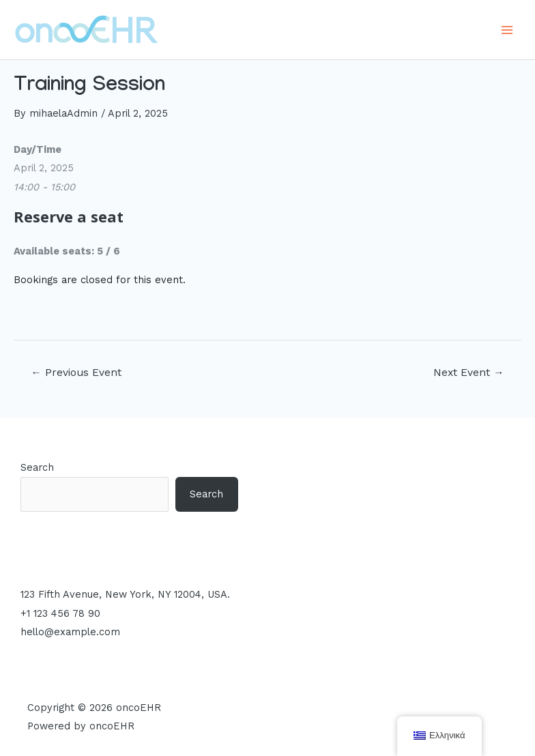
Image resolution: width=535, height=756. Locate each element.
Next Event (469, 373)
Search (37, 467)
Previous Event (76, 373)
